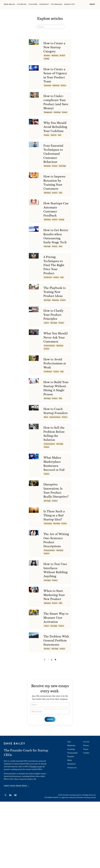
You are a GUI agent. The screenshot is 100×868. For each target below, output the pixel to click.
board (46, 454)
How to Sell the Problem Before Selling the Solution (55, 472)
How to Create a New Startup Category (55, 48)
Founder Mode (71, 825)
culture (46, 347)
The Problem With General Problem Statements (54, 704)
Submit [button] (50, 786)
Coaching (33, 4)
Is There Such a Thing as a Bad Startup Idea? (55, 562)
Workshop (44, 4)
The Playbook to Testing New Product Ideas (56, 314)
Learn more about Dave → (17, 852)
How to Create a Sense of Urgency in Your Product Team (56, 77)
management (48, 116)
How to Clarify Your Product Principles (54, 338)
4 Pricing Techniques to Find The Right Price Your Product (55, 286)
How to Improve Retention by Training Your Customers (56, 195)
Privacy (86, 812)
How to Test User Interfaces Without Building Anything (56, 626)
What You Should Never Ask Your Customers (54, 364)
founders (47, 56)
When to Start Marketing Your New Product (55, 654)
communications (49, 375)
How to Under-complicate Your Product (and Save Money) (56, 105)
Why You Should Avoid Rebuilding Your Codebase (56, 134)
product (62, 56)
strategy (46, 60)
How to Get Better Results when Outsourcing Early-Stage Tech (56, 254)
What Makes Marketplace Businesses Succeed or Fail (55, 503)
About (92, 4)
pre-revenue (48, 299)
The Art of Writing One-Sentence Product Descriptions (53, 590)
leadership (47, 88)
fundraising (48, 570)
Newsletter (69, 4)
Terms (86, 815)
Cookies (86, 819)
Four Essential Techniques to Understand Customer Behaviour (54, 164)
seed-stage (62, 177)
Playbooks (22, 4)
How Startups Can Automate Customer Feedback (54, 223)
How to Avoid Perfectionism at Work (56, 393)
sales (61, 205)
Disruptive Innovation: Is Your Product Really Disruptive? (54, 534)
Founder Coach (36, 833)
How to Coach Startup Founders (54, 446)
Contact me (72, 834)
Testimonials (57, 4)
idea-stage (47, 266)
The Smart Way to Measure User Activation (56, 678)
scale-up (54, 144)
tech (60, 144)
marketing (55, 56)
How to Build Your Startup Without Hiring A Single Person (55, 420)
